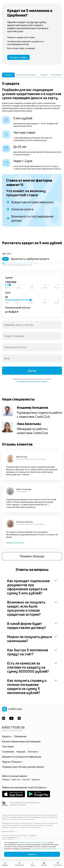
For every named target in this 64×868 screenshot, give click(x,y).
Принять (32, 854)
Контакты (33, 752)
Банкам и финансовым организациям (21, 741)
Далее (32, 371)
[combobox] (32, 325)
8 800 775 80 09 (13, 727)
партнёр (26, 779)
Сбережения (20, 736)
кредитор (36, 779)
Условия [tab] (44, 75)
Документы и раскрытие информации (22, 757)
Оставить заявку (18, 57)
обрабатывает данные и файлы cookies (33, 843)
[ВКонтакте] (4, 718)
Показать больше (32, 556)
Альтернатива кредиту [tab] (27, 75)
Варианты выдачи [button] (10, 831)
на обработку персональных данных (32, 382)
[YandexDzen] (19, 718)
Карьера (21, 752)
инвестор (16, 779)
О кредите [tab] (8, 75)
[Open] (60, 358)
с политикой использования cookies (44, 849)
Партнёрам (8, 746)
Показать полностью (15, 543)
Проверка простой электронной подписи (23, 767)
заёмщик (6, 779)
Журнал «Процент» (12, 762)
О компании (8, 752)
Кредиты (7, 736)
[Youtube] (11, 718)
